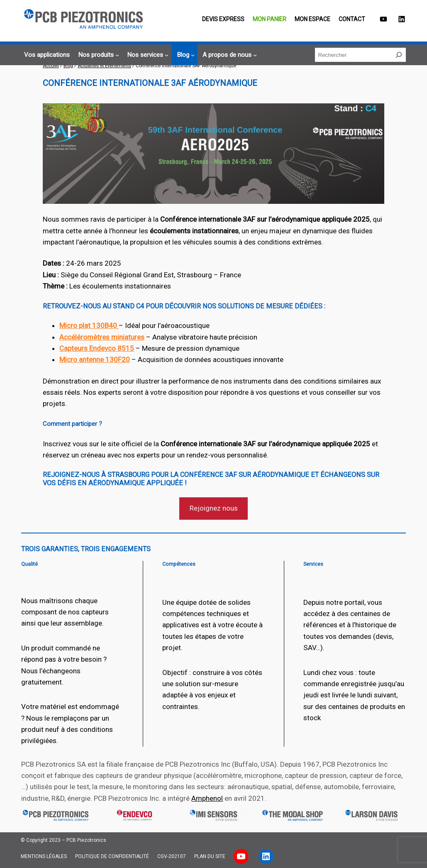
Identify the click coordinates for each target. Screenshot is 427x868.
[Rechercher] (399, 55)
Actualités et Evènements (104, 66)
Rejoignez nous (214, 508)
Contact (352, 19)
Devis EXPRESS (223, 19)
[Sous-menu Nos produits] (97, 55)
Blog (68, 66)
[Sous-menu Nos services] (146, 55)
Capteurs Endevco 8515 (97, 348)
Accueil (51, 66)
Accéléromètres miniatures (102, 337)
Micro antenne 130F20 (95, 359)
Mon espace (312, 19)
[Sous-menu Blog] (184, 55)
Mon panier (270, 19)
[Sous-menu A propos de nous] (228, 55)
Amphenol (207, 798)
